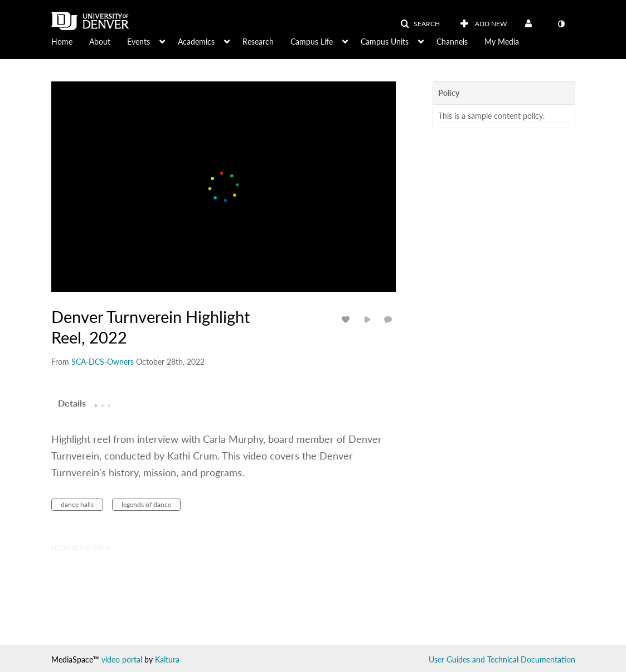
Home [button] (62, 42)
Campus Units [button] (385, 42)
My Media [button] (502, 42)
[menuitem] (70, 41)
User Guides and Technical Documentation (502, 659)
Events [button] (139, 42)
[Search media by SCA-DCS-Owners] (103, 362)
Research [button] (258, 42)
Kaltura (167, 659)
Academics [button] (196, 42)
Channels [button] (452, 42)
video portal (122, 659)
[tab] (72, 403)
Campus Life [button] (312, 42)
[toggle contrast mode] (561, 24)
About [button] (100, 42)
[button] (420, 24)
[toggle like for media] (347, 319)
